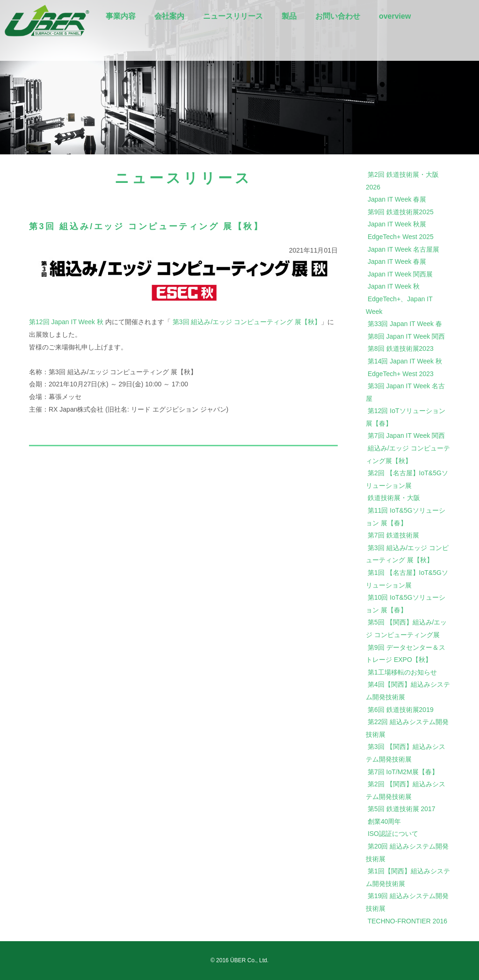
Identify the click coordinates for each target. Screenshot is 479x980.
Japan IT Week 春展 (397, 199)
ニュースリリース (233, 16)
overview (395, 16)
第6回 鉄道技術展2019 (401, 710)
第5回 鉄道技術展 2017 (402, 809)
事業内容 (121, 16)
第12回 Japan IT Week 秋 (66, 322)
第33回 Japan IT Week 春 (405, 324)
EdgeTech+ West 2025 (401, 237)
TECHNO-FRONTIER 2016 (407, 921)
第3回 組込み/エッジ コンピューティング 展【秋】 (247, 322)
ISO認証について (393, 834)
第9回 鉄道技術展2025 (401, 212)
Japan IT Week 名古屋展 (404, 249)
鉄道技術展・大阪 (394, 498)
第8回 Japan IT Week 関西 (406, 336)
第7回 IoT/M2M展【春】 (403, 772)
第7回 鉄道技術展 (393, 535)
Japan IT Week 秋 (394, 286)
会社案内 (169, 16)
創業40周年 (385, 821)
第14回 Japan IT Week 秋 (405, 361)
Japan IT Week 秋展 (397, 224)
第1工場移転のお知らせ (402, 672)
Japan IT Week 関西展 (400, 274)
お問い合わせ (338, 16)
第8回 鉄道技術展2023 (401, 348)
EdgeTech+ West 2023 (401, 374)
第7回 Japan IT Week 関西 (406, 436)
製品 (289, 16)
